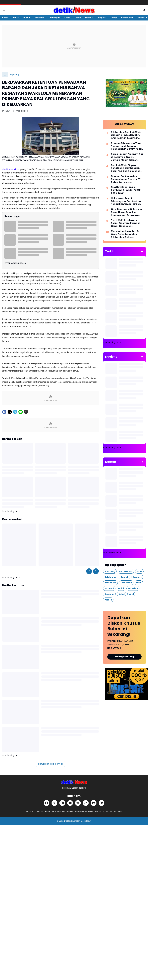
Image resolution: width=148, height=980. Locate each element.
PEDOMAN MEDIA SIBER (63, 812)
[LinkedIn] (94, 803)
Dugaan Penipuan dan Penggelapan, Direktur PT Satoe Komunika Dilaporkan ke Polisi (126, 179)
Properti (102, 18)
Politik (16, 18)
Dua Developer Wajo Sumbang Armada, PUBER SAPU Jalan (126, 190)
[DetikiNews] (74, 782)
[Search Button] (144, 10)
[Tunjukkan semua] (142, 251)
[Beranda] (5, 75)
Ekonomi (39, 18)
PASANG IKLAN (101, 812)
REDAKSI (30, 812)
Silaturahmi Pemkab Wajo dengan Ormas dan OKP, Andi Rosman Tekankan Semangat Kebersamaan (126, 135)
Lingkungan (54, 18)
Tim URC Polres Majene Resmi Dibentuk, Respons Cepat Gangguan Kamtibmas (126, 223)
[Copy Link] (26, 412)
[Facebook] (4, 412)
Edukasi (89, 18)
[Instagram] (62, 803)
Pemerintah (127, 18)
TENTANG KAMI (43, 812)
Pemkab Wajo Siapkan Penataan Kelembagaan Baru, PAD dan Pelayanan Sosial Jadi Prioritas (126, 168)
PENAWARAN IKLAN (84, 812)
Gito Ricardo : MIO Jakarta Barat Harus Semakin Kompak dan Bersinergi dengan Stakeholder (126, 212)
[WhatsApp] (21, 412)
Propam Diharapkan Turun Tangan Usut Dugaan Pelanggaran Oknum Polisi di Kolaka (127, 146)
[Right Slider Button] (145, 18)
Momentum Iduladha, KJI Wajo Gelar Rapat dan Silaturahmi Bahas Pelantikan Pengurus (126, 234)
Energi (114, 18)
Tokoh (78, 18)
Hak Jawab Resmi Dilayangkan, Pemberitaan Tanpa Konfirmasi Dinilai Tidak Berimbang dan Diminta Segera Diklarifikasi (127, 201)
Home (5, 18)
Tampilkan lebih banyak (50, 764)
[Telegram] (15, 412)
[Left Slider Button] (89, 571)
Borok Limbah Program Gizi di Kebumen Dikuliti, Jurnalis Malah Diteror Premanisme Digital (127, 157)
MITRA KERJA (116, 812)
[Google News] (78, 803)
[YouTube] (70, 803)
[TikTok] (86, 803)
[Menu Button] (4, 10)
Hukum (27, 18)
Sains (67, 18)
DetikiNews (70, 821)
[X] (10, 412)
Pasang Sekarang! (125, 657)
